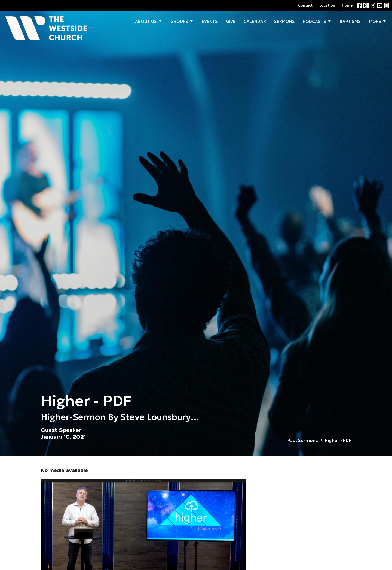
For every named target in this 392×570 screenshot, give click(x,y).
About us (149, 21)
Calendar (255, 21)
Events (210, 21)
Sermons (284, 21)
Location (327, 5)
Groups (182, 21)
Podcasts (317, 21)
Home (347, 5)
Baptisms (350, 21)
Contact (305, 5)
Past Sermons (303, 440)
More (378, 21)
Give (231, 21)
